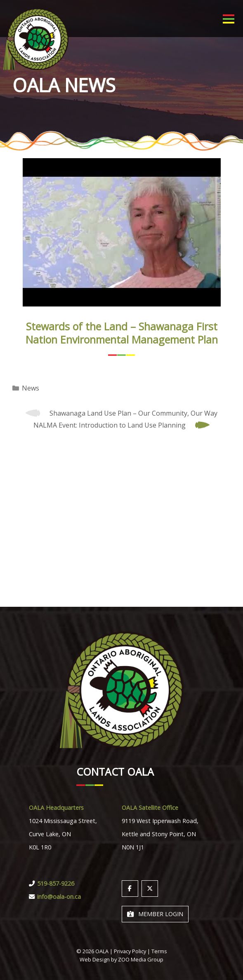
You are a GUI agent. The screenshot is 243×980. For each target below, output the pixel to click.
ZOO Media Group (141, 959)
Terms (159, 951)
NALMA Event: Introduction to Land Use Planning (110, 425)
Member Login (155, 914)
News (31, 388)
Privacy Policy (130, 951)
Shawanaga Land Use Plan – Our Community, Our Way (133, 413)
